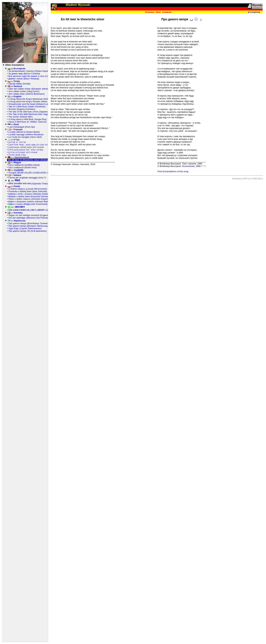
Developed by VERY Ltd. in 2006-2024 (247, 179)
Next (158, 12)
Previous (150, 12)
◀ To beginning (254, 12)
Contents (167, 12)
